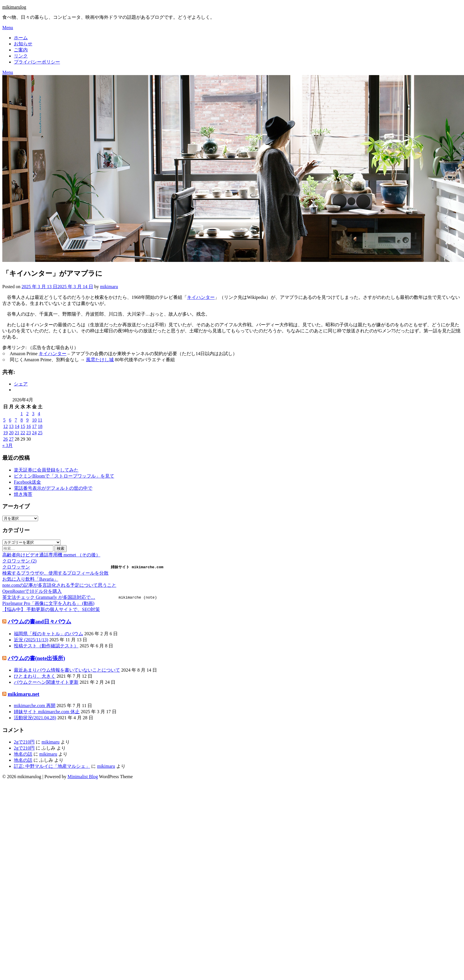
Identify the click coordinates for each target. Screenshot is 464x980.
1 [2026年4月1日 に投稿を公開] (22, 414)
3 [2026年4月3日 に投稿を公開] (33, 414)
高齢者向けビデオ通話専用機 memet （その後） (51, 555)
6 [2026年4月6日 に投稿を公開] (10, 420)
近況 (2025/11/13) (31, 640)
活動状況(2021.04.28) (35, 718)
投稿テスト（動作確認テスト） (46, 646)
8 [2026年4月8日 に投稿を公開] (22, 420)
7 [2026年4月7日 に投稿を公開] (16, 420)
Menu (8, 28)
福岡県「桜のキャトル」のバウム (48, 634)
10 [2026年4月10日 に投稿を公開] (34, 420)
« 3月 (8, 445)
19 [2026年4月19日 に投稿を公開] (5, 433)
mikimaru (109, 287)
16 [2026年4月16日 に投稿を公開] (29, 426)
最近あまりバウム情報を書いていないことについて (67, 670)
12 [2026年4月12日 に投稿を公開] (5, 426)
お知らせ (23, 44)
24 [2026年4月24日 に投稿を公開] (34, 433)
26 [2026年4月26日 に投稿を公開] (5, 439)
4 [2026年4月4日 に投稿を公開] (39, 414)
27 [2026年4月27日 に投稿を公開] (11, 439)
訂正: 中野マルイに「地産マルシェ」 (52, 766)
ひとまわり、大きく (35, 676)
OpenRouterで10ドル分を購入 (32, 591)
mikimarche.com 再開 (35, 706)
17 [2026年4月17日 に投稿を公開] (34, 426)
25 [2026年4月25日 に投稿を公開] (40, 433)
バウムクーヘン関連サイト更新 (46, 682)
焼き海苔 (23, 494)
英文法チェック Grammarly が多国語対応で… (49, 597)
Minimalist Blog (83, 777)
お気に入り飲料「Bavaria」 (30, 579)
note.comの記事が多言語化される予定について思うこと (59, 585)
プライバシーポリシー (37, 62)
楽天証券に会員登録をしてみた (46, 470)
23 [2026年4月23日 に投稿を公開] (29, 433)
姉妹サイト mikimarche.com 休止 (47, 712)
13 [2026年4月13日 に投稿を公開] (11, 426)
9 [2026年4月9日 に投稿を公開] (27, 420)
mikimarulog (14, 7)
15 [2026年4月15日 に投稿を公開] (23, 426)
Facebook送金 (27, 482)
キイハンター (201, 297)
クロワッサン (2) (19, 561)
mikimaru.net (24, 694)
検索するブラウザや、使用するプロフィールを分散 (55, 573)
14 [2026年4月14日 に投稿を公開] (17, 426)
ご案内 (21, 50)
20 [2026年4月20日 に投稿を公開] (11, 433)
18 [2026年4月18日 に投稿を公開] (40, 426)
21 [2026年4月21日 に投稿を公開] (17, 433)
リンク (21, 56)
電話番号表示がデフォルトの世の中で (53, 488)
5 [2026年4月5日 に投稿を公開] (4, 420)
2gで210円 (24, 742)
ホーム (21, 38)
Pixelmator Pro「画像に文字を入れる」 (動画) (48, 603)
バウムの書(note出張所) (37, 658)
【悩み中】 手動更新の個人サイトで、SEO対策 (51, 609)
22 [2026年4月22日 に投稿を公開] (23, 433)
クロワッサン (16, 567)
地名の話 (23, 754)
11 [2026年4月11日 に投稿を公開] (40, 420)
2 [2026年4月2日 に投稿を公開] (27, 414)
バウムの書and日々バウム (40, 622)
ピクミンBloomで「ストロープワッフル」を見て (64, 476)
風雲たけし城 (100, 360)
